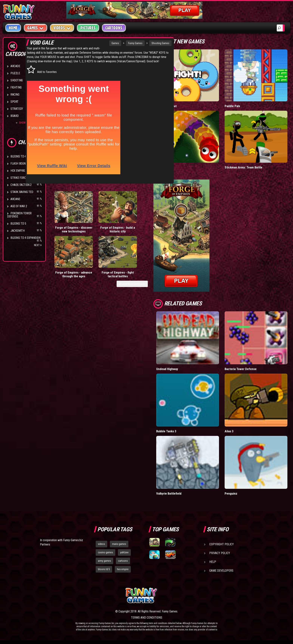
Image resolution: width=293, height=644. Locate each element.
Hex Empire (18, 171)
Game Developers (221, 571)
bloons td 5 (104, 569)
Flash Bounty (20, 164)
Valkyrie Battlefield (169, 493)
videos (101, 544)
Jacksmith (17, 231)
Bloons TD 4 (18, 156)
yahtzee (124, 552)
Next (38, 245)
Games (89, 43)
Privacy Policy (220, 553)
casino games (105, 552)
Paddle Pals (232, 106)
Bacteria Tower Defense (241, 369)
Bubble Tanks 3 (166, 431)
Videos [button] (62, 28)
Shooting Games (134, 43)
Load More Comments (132, 246)
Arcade (15, 66)
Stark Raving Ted (22, 192)
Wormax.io (163, 167)
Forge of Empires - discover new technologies (64, 229)
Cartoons (114, 28)
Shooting (17, 80)
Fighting (16, 87)
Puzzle (15, 73)
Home (13, 28)
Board (15, 116)
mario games (119, 544)
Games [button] (36, 28)
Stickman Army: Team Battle (243, 167)
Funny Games (109, 43)
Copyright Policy (222, 544)
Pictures (88, 28)
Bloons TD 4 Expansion (26, 238)
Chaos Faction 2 (21, 185)
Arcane (15, 199)
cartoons (123, 561)
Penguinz (231, 493)
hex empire (123, 569)
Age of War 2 (19, 206)
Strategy (17, 109)
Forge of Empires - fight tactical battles (136, 229)
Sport (14, 102)
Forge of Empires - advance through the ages (112, 231)
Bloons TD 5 (18, 224)
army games (104, 561)
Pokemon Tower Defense (19, 215)
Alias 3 (229, 431)
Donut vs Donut (167, 106)
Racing (15, 95)
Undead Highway (167, 369)
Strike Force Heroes (24, 178)
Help (213, 562)
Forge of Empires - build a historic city (88, 229)
